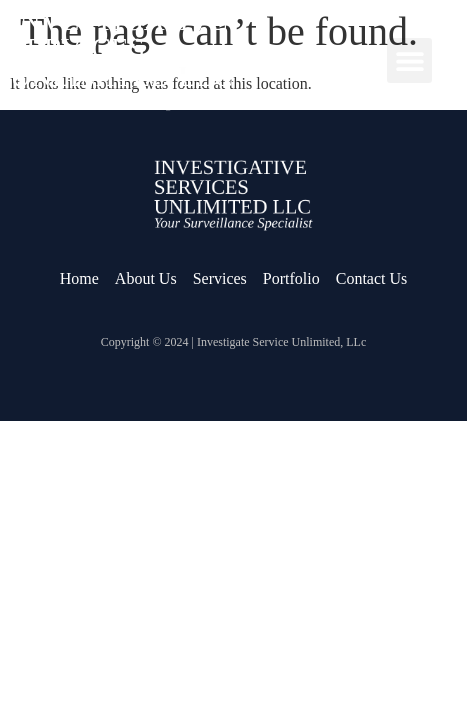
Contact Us (372, 278)
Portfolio (291, 278)
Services (220, 278)
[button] (409, 60)
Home (79, 278)
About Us (146, 278)
